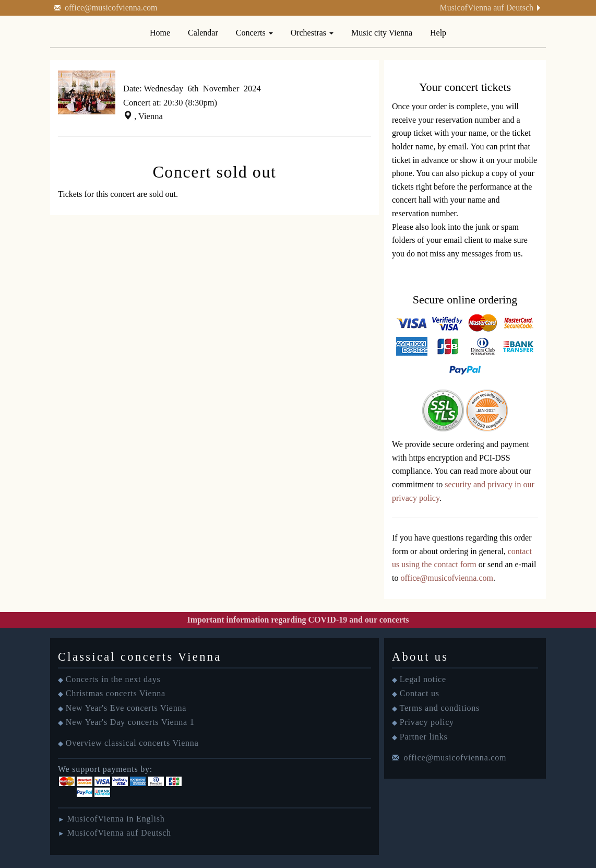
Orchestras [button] (312, 33)
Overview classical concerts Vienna (132, 743)
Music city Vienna (382, 33)
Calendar (203, 33)
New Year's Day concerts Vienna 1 (130, 722)
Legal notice (423, 679)
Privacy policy (427, 722)
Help (438, 33)
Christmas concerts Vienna (116, 693)
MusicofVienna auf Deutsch (487, 8)
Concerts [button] (254, 33)
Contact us (420, 693)
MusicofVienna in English (116, 819)
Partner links (424, 737)
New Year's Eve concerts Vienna (126, 708)
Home (160, 33)
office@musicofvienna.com (111, 8)
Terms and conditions (440, 708)
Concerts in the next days (113, 679)
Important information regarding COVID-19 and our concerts (298, 620)
